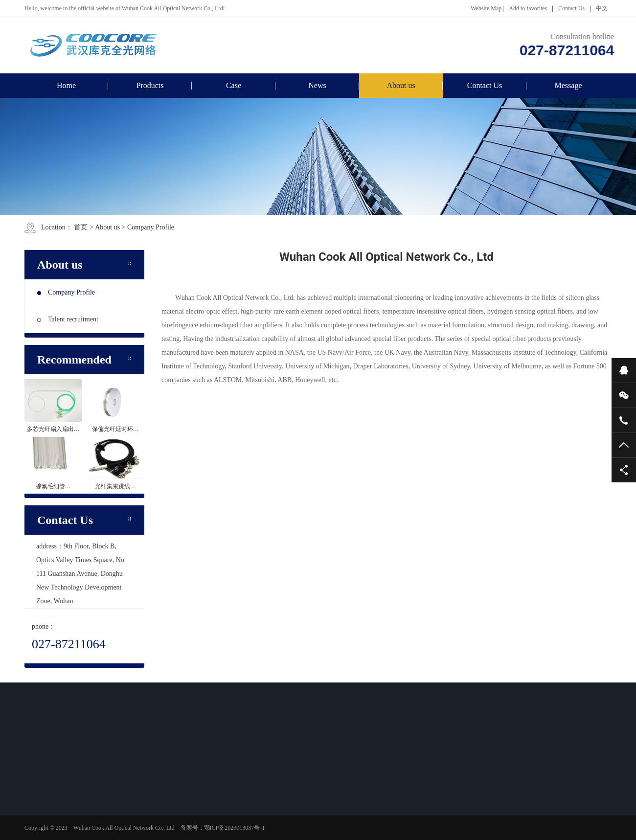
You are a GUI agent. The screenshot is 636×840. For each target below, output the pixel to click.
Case (234, 85)
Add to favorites (528, 8)
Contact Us (571, 8)
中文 (602, 8)
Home (66, 85)
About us (401, 85)
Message (568, 85)
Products (150, 85)
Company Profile (151, 227)
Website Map (486, 8)
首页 (81, 227)
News (317, 85)
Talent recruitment (68, 319)
